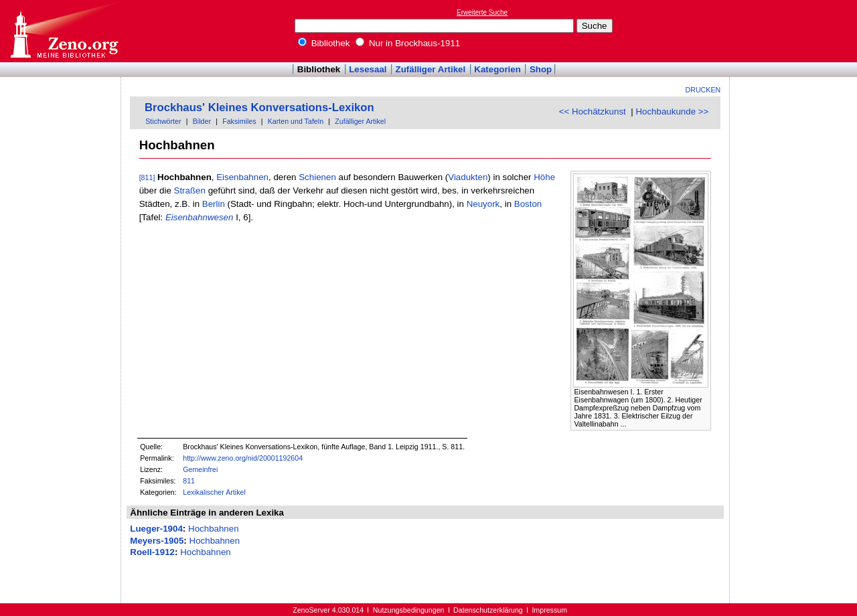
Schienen (317, 177)
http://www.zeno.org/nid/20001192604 (243, 458)
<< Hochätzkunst (593, 111)
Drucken (703, 90)
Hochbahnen (214, 529)
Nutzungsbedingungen (409, 610)
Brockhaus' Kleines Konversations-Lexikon (259, 107)
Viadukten (468, 177)
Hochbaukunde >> (672, 111)
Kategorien (497, 69)
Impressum (549, 610)
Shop (541, 69)
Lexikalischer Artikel (214, 492)
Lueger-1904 (156, 529)
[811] (147, 177)
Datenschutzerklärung (488, 610)
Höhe (544, 177)
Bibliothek (324, 43)
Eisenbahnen (242, 177)
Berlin (214, 204)
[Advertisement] (795, 31)
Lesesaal (368, 69)
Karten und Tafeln (296, 121)
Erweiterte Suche (482, 12)
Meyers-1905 (157, 541)
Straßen (190, 190)
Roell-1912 (152, 552)
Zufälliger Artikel (431, 69)
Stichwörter (163, 121)
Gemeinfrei (200, 469)
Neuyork (483, 204)
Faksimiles (239, 121)
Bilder (202, 121)
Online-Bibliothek (64, 31)
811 (189, 481)
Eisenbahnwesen (200, 217)
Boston (528, 204)
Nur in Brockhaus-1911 (408, 43)
